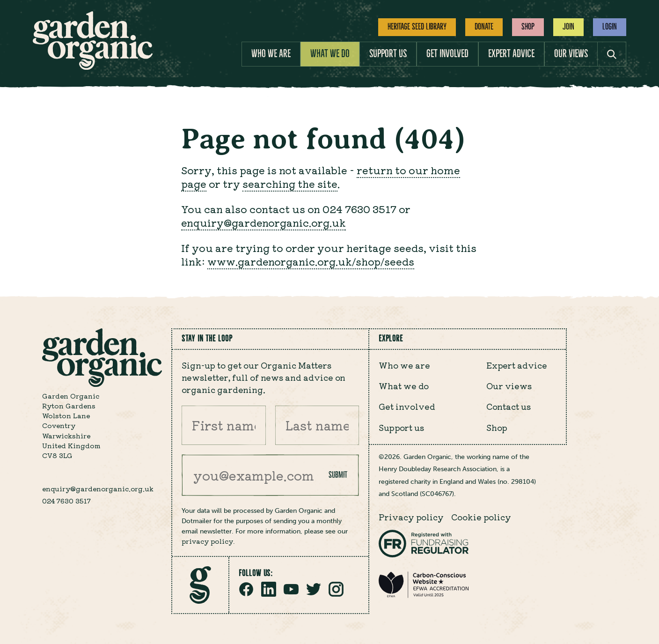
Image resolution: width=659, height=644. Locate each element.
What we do (330, 54)
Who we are (271, 54)
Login (610, 27)
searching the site (290, 183)
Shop (528, 27)
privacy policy (207, 541)
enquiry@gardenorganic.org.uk (264, 222)
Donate (484, 27)
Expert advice (511, 54)
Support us (388, 54)
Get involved (447, 54)
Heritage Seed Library (417, 27)
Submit (338, 475)
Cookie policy (481, 517)
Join (568, 27)
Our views (571, 54)
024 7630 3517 (66, 501)
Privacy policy (411, 517)
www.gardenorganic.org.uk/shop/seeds (311, 261)
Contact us (509, 406)
